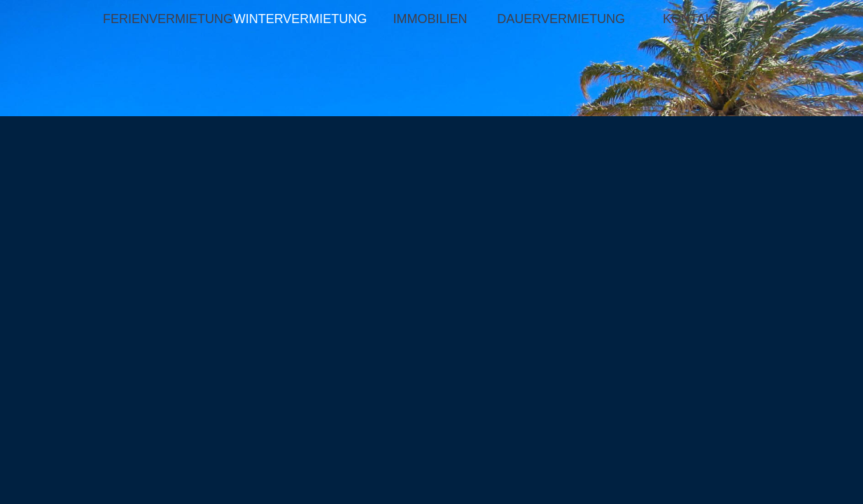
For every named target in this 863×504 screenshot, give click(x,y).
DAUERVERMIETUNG (561, 19)
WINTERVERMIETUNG (299, 19)
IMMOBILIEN (430, 19)
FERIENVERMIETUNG (168, 19)
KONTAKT (692, 19)
